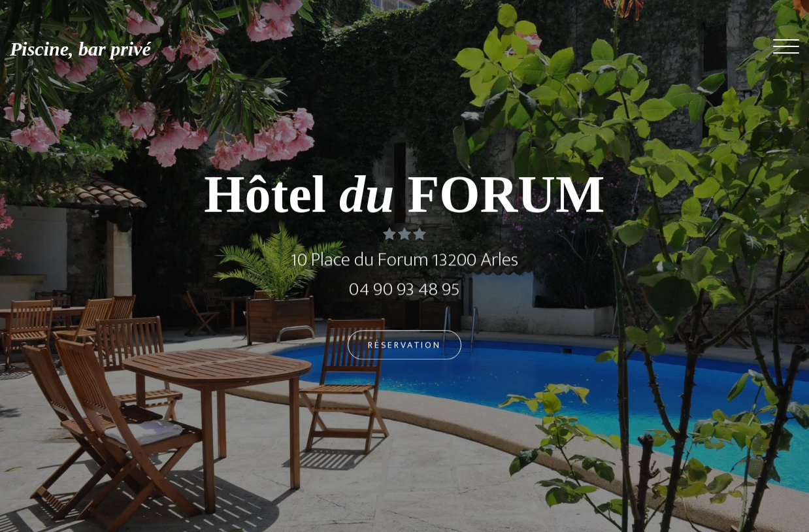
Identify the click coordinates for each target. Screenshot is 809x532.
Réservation (404, 346)
